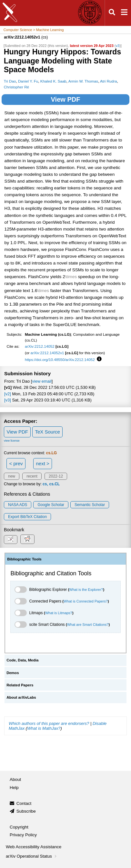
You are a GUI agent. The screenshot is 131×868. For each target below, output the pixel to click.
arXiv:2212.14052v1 (47, 353)
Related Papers (20, 685)
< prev (16, 463)
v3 (118, 46)
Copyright (19, 827)
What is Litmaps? (59, 613)
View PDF (66, 99)
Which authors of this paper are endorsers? (49, 723)
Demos (13, 673)
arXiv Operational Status (32, 856)
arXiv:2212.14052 (40, 346)
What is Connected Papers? (86, 601)
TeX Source (47, 432)
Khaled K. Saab (53, 81)
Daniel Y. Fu (28, 81)
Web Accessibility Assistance (34, 847)
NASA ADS (18, 505)
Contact (24, 803)
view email (42, 381)
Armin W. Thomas (83, 81)
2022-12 (56, 476)
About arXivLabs (21, 697)
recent (32, 476)
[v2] (8, 394)
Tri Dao (10, 81)
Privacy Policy (23, 835)
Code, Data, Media (22, 660)
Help (14, 788)
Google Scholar (51, 505)
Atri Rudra (108, 81)
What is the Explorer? (86, 590)
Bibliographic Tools (24, 559)
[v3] (8, 400)
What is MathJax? (44, 728)
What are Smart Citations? (88, 625)
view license (12, 441)
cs (45, 484)
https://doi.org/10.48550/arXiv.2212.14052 (60, 360)
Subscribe (26, 811)
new (12, 476)
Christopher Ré (16, 87)
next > (42, 463)
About (15, 779)
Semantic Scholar (90, 505)
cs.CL (54, 484)
